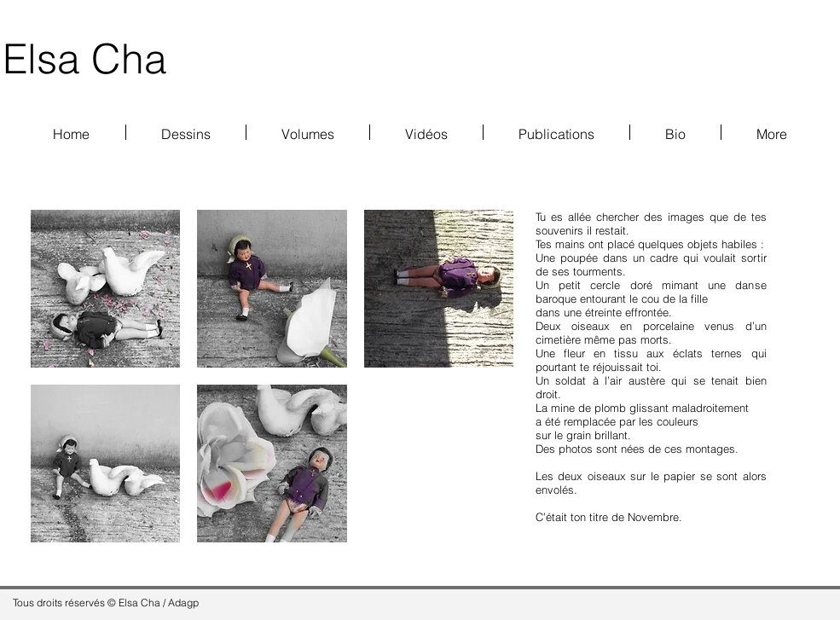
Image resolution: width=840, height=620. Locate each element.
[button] (308, 132)
